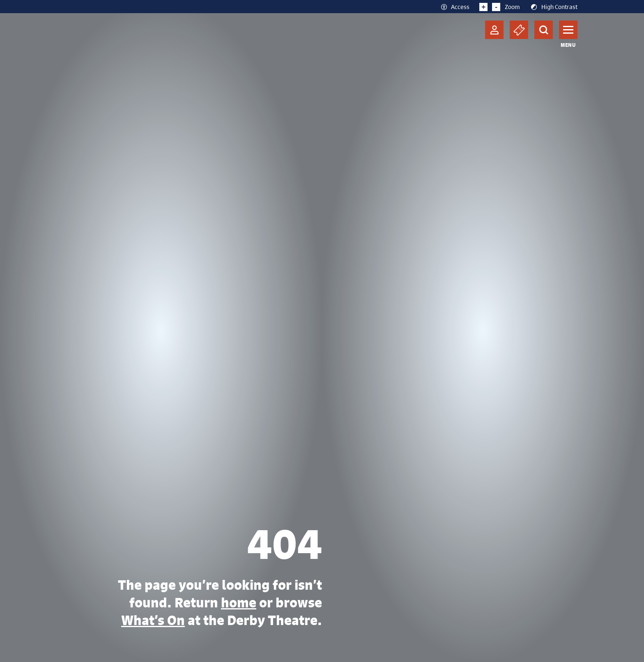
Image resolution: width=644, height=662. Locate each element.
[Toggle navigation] (568, 30)
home (239, 602)
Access (455, 7)
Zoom (500, 7)
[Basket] (519, 30)
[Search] (544, 30)
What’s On (153, 620)
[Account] (494, 30)
